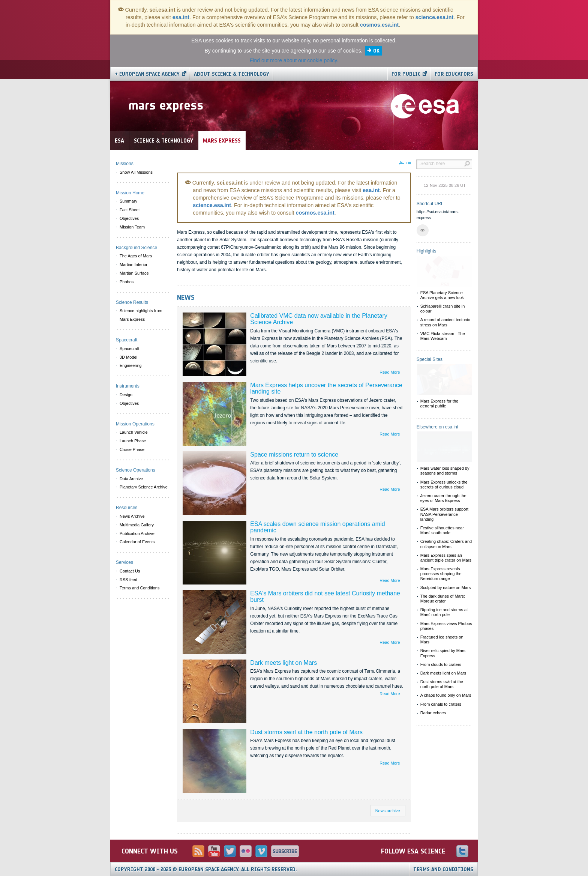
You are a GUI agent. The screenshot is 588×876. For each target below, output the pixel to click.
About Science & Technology (232, 74)
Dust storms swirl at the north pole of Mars (306, 732)
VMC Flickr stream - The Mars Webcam (443, 336)
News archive (388, 811)
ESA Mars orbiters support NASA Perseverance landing (444, 514)
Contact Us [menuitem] (130, 571)
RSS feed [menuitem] (128, 580)
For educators (454, 74)
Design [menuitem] (126, 395)
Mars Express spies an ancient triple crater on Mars (446, 558)
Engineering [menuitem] (131, 365)
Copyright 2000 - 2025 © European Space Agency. (206, 869)
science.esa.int (435, 17)
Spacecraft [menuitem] (130, 349)
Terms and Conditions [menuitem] (139, 588)
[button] (423, 230)
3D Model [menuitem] (128, 357)
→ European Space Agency (147, 74)
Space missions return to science (294, 455)
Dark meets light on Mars (283, 663)
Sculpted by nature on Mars (446, 588)
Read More (390, 372)
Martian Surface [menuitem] (134, 273)
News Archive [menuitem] (132, 516)
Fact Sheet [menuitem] (130, 210)
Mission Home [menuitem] (130, 193)
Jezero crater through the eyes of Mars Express (443, 498)
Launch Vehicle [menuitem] (134, 432)
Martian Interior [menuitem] (133, 264)
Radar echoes (433, 713)
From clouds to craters (441, 664)
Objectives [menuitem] (129, 218)
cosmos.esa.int (379, 25)
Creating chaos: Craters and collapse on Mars (446, 544)
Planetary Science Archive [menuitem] (144, 487)
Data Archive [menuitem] (131, 479)
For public (406, 74)
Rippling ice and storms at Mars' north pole (444, 612)
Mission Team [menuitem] (132, 227)
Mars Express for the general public (439, 403)
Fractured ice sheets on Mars (442, 639)
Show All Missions (136, 172)
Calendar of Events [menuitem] (137, 542)
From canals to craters (441, 704)
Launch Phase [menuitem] (133, 441)
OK (376, 51)
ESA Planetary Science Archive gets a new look (442, 295)
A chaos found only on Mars (446, 695)
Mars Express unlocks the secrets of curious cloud (444, 485)
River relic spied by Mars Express (443, 653)
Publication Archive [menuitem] (137, 533)
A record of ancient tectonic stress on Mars (445, 322)
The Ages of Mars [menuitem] (136, 256)
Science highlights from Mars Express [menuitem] (141, 315)
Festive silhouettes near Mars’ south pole (442, 530)
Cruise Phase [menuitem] (132, 449)
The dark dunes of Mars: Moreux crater (443, 599)
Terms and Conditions (443, 869)
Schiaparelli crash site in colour (443, 309)
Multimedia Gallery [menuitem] (137, 525)
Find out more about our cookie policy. (294, 60)
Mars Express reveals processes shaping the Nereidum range (441, 574)
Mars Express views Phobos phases (446, 626)
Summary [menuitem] (128, 201)
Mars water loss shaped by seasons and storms (445, 471)
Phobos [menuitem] (127, 282)
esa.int (181, 17)
